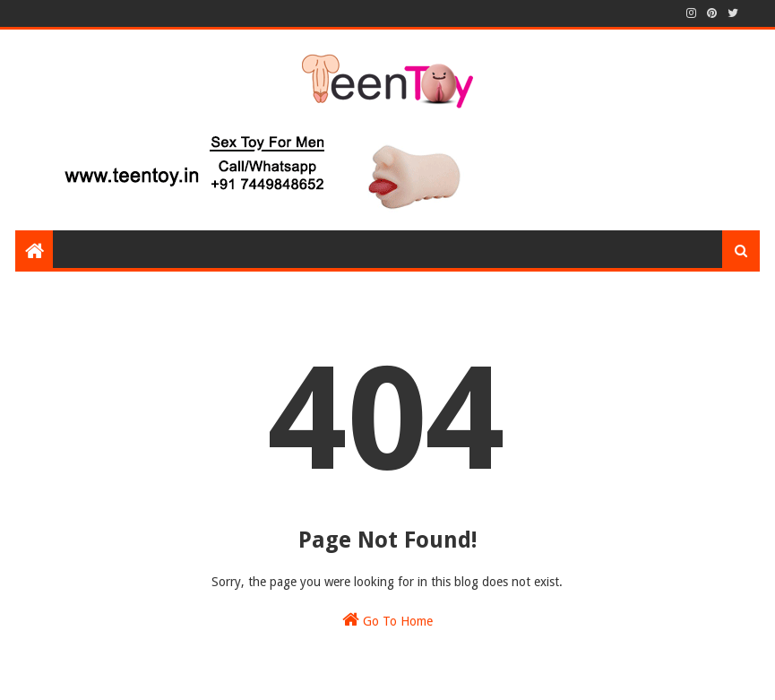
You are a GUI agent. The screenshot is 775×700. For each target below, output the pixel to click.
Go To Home (387, 619)
